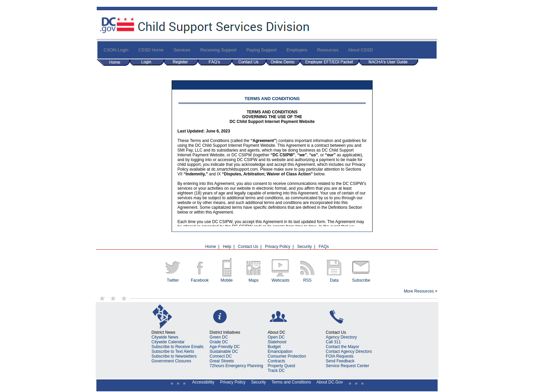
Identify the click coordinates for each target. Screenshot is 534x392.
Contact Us (248, 247)
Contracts (276, 361)
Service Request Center (348, 366)
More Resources (419, 291)
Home (210, 247)
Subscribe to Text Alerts (173, 351)
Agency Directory (341, 337)
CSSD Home (151, 50)
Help (227, 247)
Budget (274, 347)
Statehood (277, 342)
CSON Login (116, 50)
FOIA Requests (340, 356)
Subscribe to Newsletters (174, 356)
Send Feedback (340, 361)
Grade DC (219, 342)
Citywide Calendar (168, 342)
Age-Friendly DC (225, 347)
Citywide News (165, 337)
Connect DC (221, 356)
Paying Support (261, 50)
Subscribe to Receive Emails (178, 347)
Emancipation (280, 351)
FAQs (324, 247)
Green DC (219, 337)
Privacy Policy (278, 247)
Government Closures (171, 361)
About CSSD (361, 50)
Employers (297, 50)
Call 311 (333, 342)
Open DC (276, 337)
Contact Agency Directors (349, 351)
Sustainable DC (224, 351)
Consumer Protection (287, 356)
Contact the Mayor (343, 347)
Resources (328, 50)
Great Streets (222, 361)
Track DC (276, 371)
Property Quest (281, 366)
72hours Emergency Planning (236, 366)
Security (304, 247)
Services (182, 50)
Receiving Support (218, 50)
